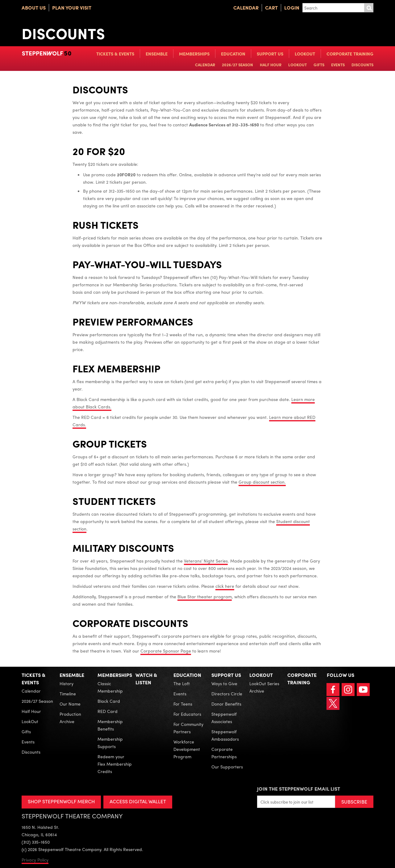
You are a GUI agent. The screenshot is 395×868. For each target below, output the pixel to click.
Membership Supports (110, 743)
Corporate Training (350, 54)
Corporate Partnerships (224, 753)
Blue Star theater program (205, 596)
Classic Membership (110, 687)
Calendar (246, 8)
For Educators (187, 714)
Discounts (362, 65)
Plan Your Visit (72, 8)
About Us (34, 8)
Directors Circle (227, 694)
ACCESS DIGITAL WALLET (138, 801)
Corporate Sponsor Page (166, 651)
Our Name (70, 704)
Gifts (319, 65)
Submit (369, 8)
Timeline (68, 694)
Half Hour (271, 65)
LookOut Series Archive (264, 687)
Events (338, 65)
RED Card (108, 711)
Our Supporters (227, 767)
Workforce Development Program (187, 749)
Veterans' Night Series (206, 561)
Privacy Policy (35, 860)
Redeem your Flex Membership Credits (115, 764)
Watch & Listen (146, 679)
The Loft (182, 683)
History (67, 683)
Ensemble (157, 54)
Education (233, 54)
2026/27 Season (237, 65)
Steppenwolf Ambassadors (225, 735)
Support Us (270, 54)
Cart (271, 8)
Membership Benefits (110, 725)
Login (292, 8)
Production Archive (70, 718)
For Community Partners (188, 728)
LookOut (305, 54)
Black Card (109, 701)
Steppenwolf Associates (224, 718)
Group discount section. (262, 482)
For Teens (183, 704)
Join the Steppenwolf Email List (299, 789)
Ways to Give (224, 683)
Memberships (194, 54)
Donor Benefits (226, 704)
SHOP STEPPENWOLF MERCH (61, 801)
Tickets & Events (115, 54)
